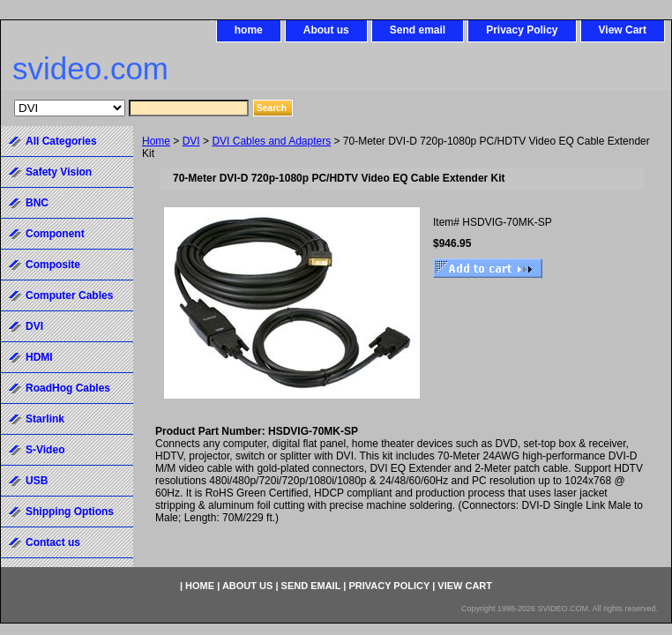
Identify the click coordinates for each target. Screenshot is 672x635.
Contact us (53, 542)
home (249, 30)
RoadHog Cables (68, 388)
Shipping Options (70, 512)
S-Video (45, 450)
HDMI (39, 357)
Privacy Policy (522, 30)
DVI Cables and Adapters (271, 141)
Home (156, 141)
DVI (191, 141)
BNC (37, 203)
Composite (53, 265)
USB (37, 481)
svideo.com (90, 68)
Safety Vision (59, 172)
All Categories (61, 141)
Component (55, 234)
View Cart (623, 30)
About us (326, 30)
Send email (418, 30)
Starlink (45, 419)
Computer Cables (69, 295)
